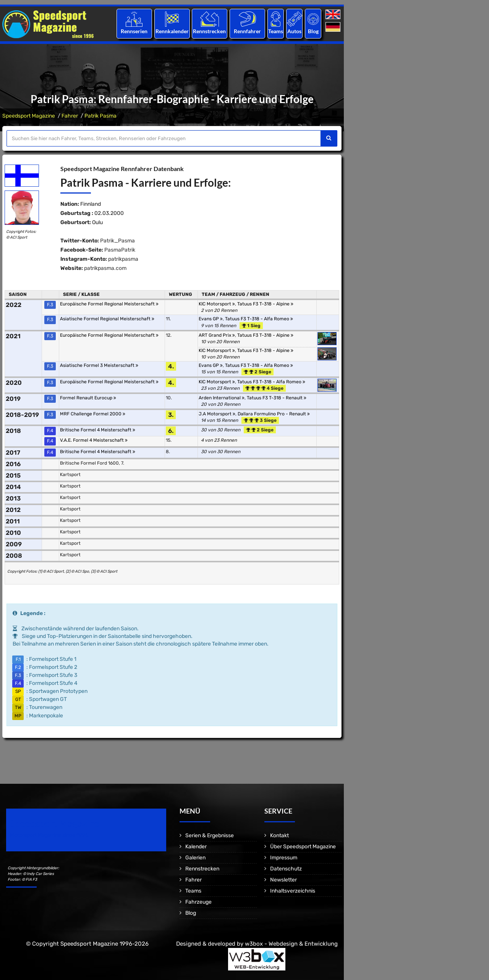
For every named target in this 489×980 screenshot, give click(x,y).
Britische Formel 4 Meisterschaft (98, 430)
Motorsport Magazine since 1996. (50, 835)
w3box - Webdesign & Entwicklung (291, 944)
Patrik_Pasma (117, 241)
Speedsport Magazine (29, 116)
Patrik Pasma (100, 116)
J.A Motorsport (217, 414)
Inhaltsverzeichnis (293, 891)
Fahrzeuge (198, 902)
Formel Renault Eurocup (88, 398)
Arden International (222, 398)
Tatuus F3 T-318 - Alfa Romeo (259, 319)
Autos (294, 31)
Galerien (195, 858)
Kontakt (279, 836)
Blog (313, 31)
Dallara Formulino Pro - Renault (274, 414)
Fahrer (70, 116)
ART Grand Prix (217, 335)
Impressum (284, 858)
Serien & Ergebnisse (210, 836)
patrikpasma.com (105, 268)
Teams (276, 31)
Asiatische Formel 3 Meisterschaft (99, 365)
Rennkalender (172, 31)
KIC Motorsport (217, 304)
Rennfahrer (247, 31)
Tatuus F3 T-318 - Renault (277, 398)
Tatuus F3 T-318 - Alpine (265, 304)
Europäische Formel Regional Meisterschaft (109, 304)
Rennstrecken (210, 31)
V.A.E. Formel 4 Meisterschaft (94, 440)
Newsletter (283, 880)
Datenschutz (286, 869)
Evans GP (211, 319)
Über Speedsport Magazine (303, 847)
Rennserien (134, 31)
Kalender (196, 847)
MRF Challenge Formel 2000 (93, 414)
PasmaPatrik (120, 250)
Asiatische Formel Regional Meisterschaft (107, 319)
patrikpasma (123, 259)
